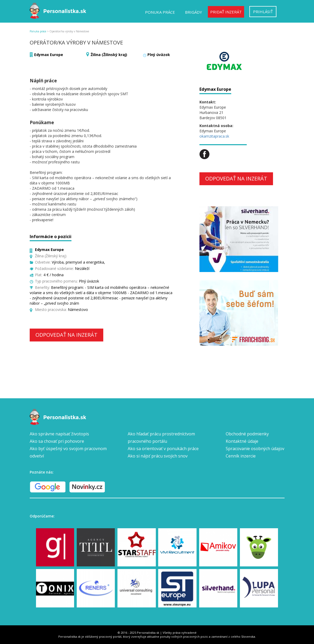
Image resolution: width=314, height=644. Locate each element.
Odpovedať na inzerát (66, 335)
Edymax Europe (49, 55)
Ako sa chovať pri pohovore (57, 441)
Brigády (194, 12)
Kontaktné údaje (242, 441)
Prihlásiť (263, 12)
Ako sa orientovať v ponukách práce (163, 449)
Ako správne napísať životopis (59, 434)
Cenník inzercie (241, 456)
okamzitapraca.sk (214, 136)
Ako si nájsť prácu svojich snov (158, 456)
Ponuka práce (160, 12)
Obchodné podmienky (247, 434)
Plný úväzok (159, 55)
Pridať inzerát (226, 12)
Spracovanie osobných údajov (255, 449)
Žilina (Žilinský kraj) (109, 55)
